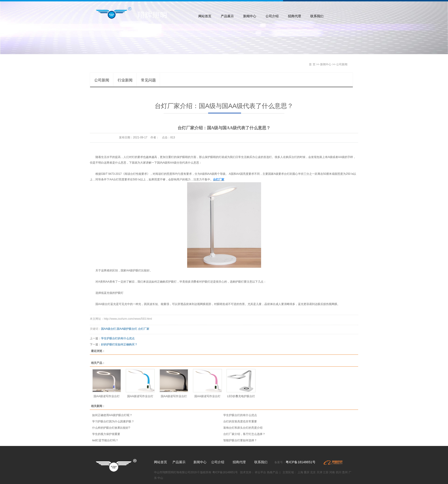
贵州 (345, 472)
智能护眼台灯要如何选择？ (240, 440)
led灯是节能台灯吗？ (105, 440)
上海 (300, 472)
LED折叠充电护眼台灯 (241, 396)
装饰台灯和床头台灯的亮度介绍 (243, 428)
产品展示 (227, 16)
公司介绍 (272, 16)
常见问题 (148, 80)
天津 (319, 472)
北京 (313, 472)
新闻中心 (250, 16)
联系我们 (317, 16)
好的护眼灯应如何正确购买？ (119, 344)
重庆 (307, 472)
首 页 (312, 64)
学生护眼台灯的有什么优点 (118, 338)
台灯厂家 (144, 329)
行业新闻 (125, 80)
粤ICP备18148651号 (301, 462)
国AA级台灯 (108, 329)
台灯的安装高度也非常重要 (240, 421)
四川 (339, 472)
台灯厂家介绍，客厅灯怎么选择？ (244, 434)
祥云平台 (261, 472)
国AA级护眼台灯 (127, 329)
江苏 (326, 472)
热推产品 (273, 472)
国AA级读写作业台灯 (107, 396)
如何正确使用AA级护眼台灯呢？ (112, 415)
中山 (160, 478)
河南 (332, 472)
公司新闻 (342, 64)
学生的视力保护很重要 (106, 434)
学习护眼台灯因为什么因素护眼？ (113, 421)
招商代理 (294, 16)
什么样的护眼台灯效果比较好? (111, 428)
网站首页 (205, 16)
